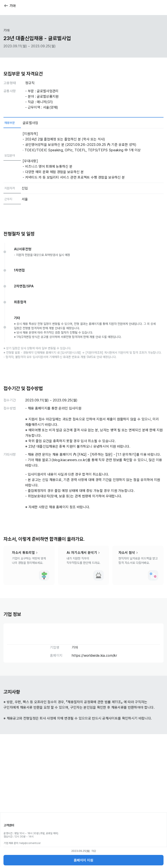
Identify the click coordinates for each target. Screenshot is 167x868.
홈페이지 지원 (83, 860)
